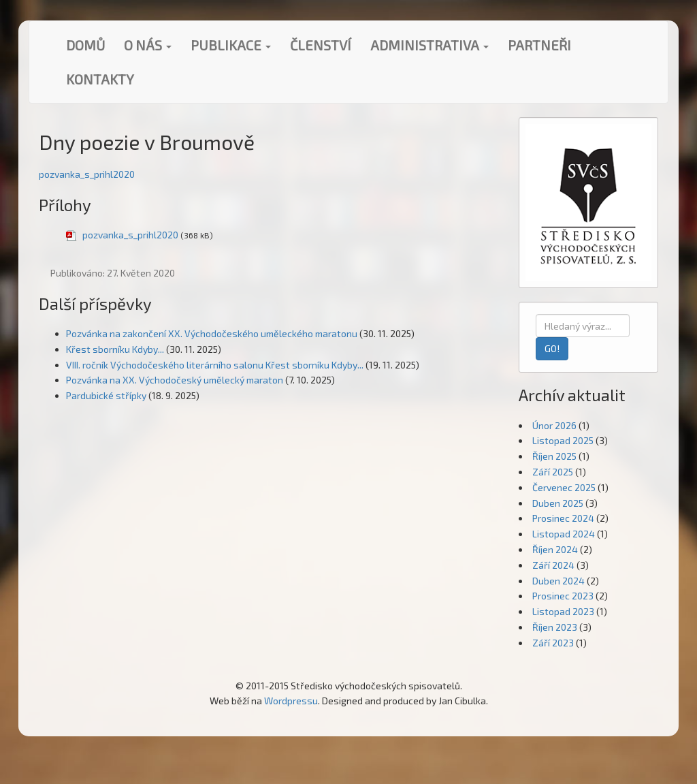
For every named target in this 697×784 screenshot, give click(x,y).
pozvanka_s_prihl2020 (87, 174)
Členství (321, 45)
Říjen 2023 (555, 627)
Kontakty (100, 79)
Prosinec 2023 (563, 596)
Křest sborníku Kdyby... (115, 349)
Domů (85, 45)
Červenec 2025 (564, 487)
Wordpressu (291, 701)
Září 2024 (553, 565)
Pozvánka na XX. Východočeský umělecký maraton (175, 380)
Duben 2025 (558, 503)
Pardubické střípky (106, 395)
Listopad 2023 (563, 611)
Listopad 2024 (564, 534)
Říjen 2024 (555, 549)
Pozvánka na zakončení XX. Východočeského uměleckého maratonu (212, 333)
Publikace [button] (231, 45)
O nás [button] (148, 45)
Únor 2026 (554, 425)
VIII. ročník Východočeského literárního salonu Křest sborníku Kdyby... (215, 365)
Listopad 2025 (563, 440)
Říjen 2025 (554, 456)
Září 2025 (553, 472)
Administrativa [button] (429, 45)
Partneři (539, 45)
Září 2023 (553, 643)
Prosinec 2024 (563, 518)
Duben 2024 (558, 581)
